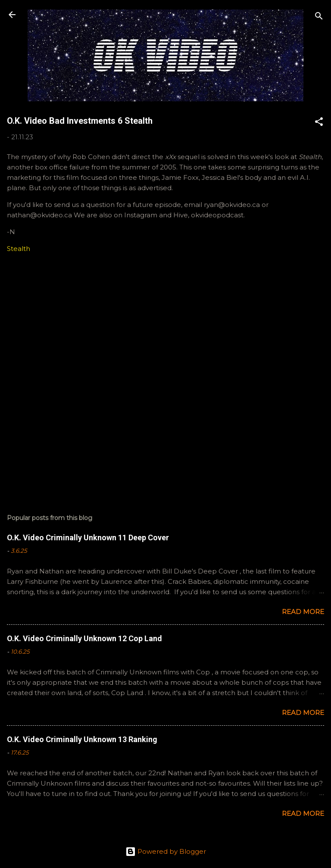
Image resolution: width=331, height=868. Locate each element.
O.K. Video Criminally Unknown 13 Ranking (82, 739)
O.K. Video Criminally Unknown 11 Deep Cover (88, 537)
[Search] (319, 17)
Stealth (19, 249)
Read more (303, 612)
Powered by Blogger (166, 851)
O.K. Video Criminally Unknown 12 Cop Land (84, 638)
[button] (319, 123)
